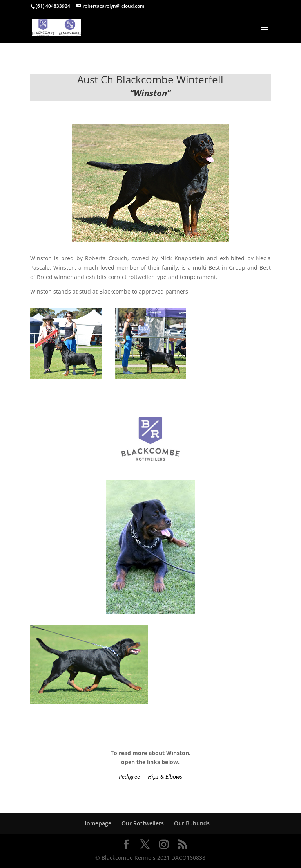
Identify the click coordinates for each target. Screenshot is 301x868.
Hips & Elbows (165, 777)
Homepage (97, 823)
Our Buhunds (192, 823)
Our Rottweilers (143, 823)
